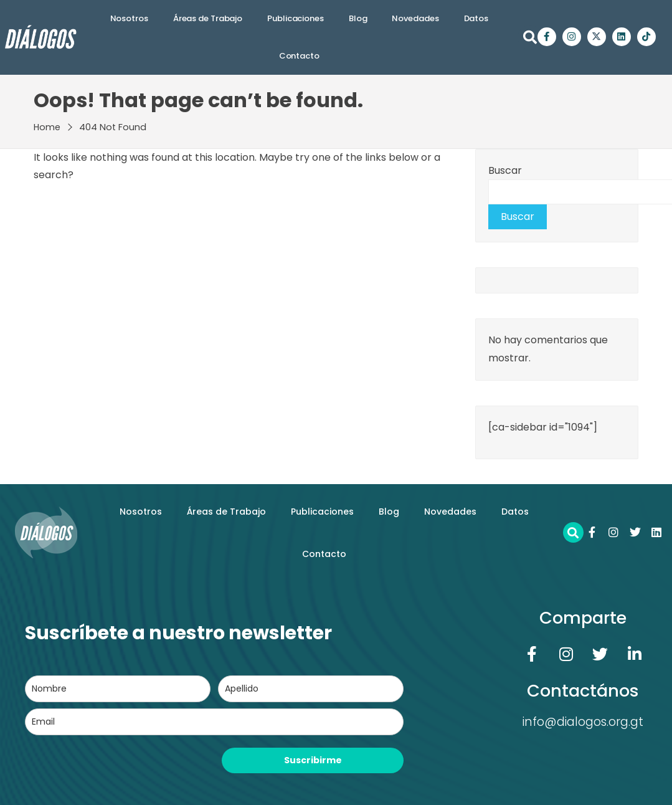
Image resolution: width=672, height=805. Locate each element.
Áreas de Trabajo (208, 18)
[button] (530, 37)
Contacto (299, 56)
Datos (476, 18)
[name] (118, 689)
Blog (358, 18)
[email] (214, 722)
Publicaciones (296, 18)
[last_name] (311, 689)
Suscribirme (313, 760)
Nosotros (129, 18)
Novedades (415, 18)
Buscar (505, 170)
